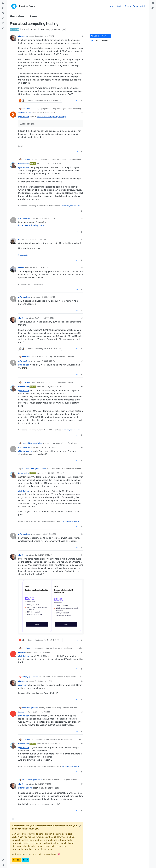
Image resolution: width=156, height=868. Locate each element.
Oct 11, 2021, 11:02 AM (43, 555)
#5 (82, 239)
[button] (3, 860)
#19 (82, 784)
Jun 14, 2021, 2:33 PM (53, 473)
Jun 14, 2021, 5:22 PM (47, 534)
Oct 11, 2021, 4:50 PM (43, 681)
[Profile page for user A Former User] (13, 220)
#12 (82, 473)
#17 (82, 712)
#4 (82, 218)
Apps (113, 6)
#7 (82, 297)
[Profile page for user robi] (13, 241)
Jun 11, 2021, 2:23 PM (47, 361)
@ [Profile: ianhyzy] (23, 685)
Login (26, 860)
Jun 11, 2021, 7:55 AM (43, 318)
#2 (82, 113)
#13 (82, 534)
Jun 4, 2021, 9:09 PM (38, 239)
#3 (82, 164)
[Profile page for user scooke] (13, 269)
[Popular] (3, 18)
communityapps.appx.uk (71, 206)
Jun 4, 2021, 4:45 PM (43, 36)
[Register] (153, 8)
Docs (135, 6)
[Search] (3, 29)
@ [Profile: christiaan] (24, 117)
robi (20, 239)
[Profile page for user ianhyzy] (13, 654)
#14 (82, 555)
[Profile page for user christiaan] (13, 38)
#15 (82, 652)
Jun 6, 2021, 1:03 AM (47, 297)
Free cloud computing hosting (51, 117)
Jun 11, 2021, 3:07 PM (53, 387)
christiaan (22, 36)
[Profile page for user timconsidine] (13, 165)
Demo (128, 6)
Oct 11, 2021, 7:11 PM (43, 784)
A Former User (24, 218)
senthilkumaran (25, 113)
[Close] (80, 826)
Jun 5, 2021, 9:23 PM (41, 268)
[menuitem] (153, 3)
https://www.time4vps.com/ (32, 225)
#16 (82, 681)
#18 (82, 744)
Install (142, 6)
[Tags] (3, 13)
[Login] (153, 3)
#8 (82, 318)
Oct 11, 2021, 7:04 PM (53, 744)
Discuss (15, 29)
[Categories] (3, 3)
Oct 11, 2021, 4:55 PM (41, 712)
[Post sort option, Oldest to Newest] (100, 41)
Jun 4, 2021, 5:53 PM (48, 113)
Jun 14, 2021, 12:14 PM (47, 447)
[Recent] (3, 8)
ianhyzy (22, 652)
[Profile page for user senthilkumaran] (13, 115)
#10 (82, 387)
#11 (82, 447)
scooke (21, 268)
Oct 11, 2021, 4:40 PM (41, 652)
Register (17, 860)
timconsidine (24, 164)
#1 (83, 36)
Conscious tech (24, 255)
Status (120, 6)
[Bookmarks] (3, 23)
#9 (82, 361)
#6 (82, 268)
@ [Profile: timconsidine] (25, 451)
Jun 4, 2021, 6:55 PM (47, 218)
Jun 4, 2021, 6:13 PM (53, 164)
